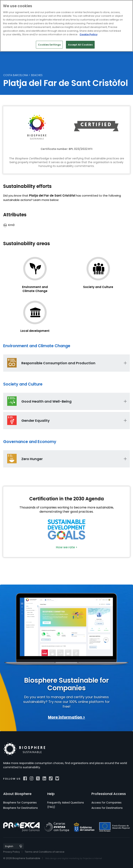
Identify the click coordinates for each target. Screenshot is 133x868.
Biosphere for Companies (20, 803)
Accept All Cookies (80, 45)
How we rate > (67, 547)
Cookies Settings (49, 45)
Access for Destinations (107, 808)
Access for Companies (106, 803)
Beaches (37, 75)
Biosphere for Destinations (20, 808)
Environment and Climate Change (35, 289)
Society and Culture (98, 287)
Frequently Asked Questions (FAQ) (66, 805)
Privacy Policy (12, 852)
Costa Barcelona (16, 75)
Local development (35, 331)
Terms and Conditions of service (45, 852)
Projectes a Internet (92, 858)
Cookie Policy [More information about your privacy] (89, 34)
